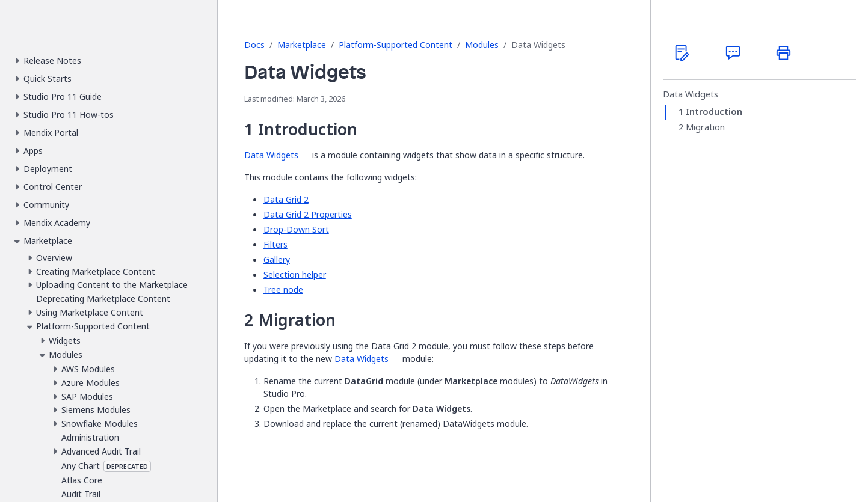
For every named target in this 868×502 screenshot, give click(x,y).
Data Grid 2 (286, 199)
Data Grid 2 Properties (308, 214)
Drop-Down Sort (296, 229)
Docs (254, 45)
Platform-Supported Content (396, 45)
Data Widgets (271, 155)
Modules (482, 45)
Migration (705, 127)
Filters (275, 244)
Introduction (714, 112)
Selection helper (295, 274)
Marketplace (302, 45)
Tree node (283, 289)
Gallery (277, 259)
